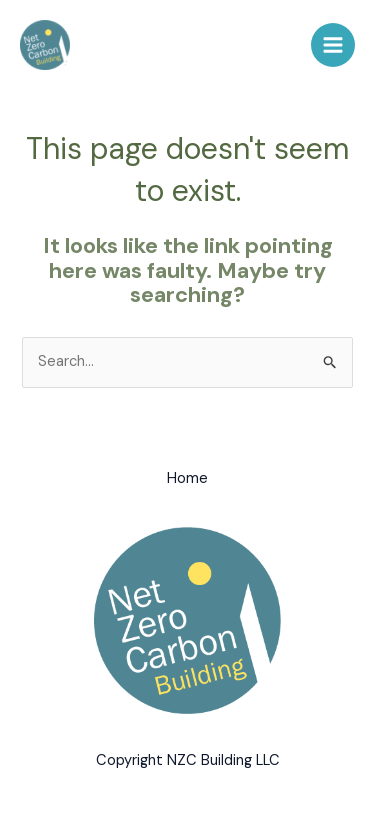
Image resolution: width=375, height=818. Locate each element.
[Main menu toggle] (333, 45)
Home (187, 478)
